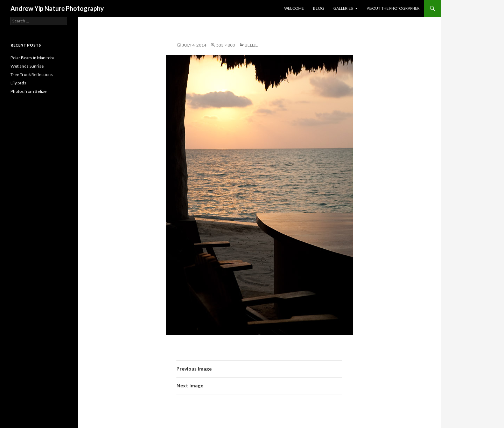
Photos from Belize (29, 91)
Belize (251, 45)
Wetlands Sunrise (27, 66)
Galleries (343, 8)
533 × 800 (226, 45)
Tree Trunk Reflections (32, 74)
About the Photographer (393, 8)
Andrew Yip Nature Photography (57, 8)
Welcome (294, 8)
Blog (318, 8)
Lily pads (18, 83)
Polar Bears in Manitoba (33, 58)
